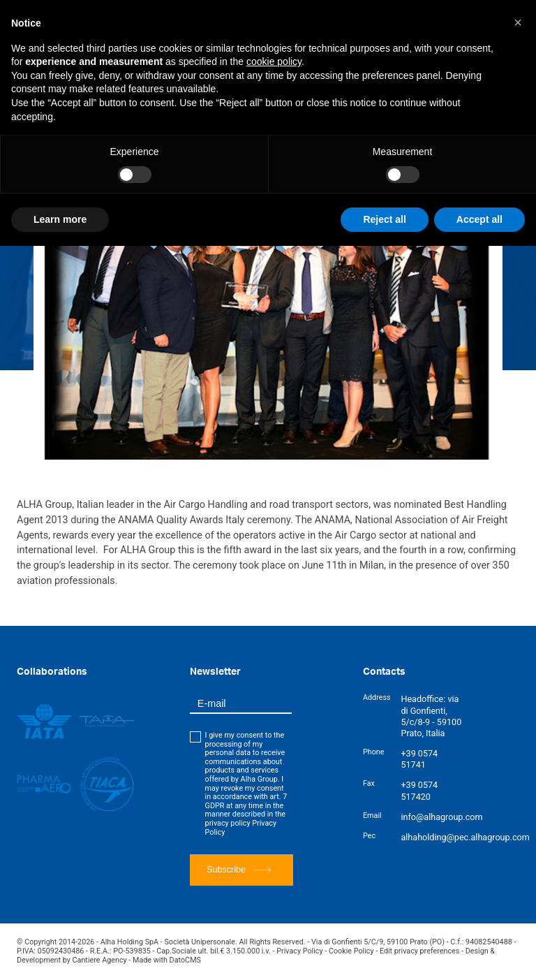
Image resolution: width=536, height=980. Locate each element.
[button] (518, 22)
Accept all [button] (479, 219)
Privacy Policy (299, 951)
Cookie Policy (351, 951)
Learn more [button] (60, 219)
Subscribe (239, 870)
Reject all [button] (384, 219)
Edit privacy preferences (420, 951)
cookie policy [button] (274, 61)
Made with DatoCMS (167, 960)
